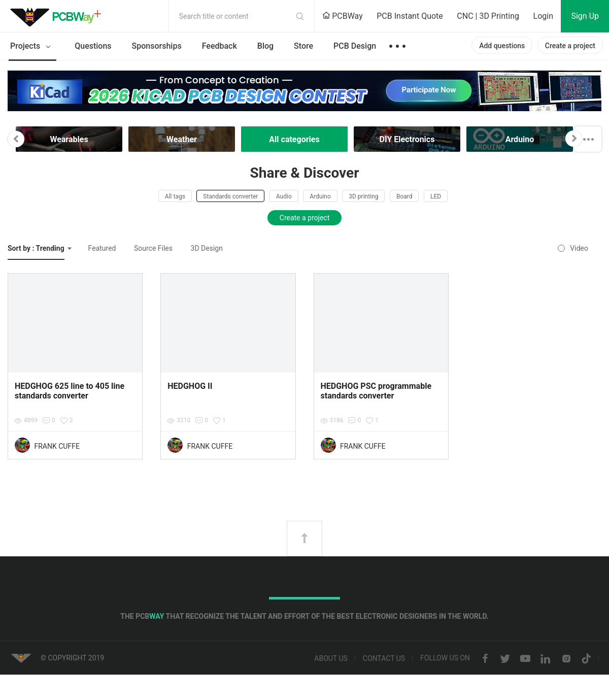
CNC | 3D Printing (488, 16)
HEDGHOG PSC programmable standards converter (376, 391)
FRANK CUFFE (57, 446)
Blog (265, 46)
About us (331, 659)
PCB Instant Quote (410, 16)
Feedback (219, 46)
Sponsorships (157, 46)
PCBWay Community (58, 16)
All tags (175, 196)
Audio (284, 196)
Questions (93, 46)
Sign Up (585, 16)
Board (404, 196)
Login (543, 16)
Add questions (502, 46)
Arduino (320, 196)
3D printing (363, 196)
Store (303, 46)
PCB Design (355, 46)
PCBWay (343, 16)
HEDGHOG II (190, 386)
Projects (32, 47)
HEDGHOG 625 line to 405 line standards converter (70, 391)
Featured (102, 248)
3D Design (207, 248)
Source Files (153, 248)
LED (436, 196)
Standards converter (230, 196)
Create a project (570, 46)
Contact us (384, 659)
